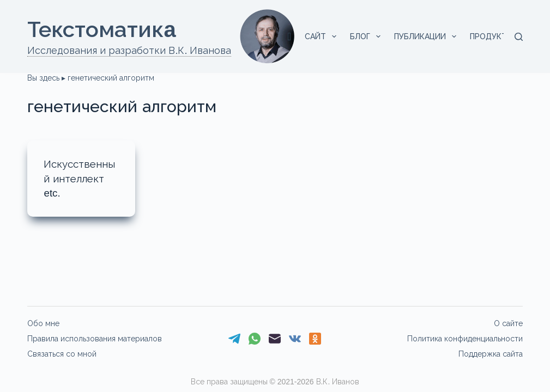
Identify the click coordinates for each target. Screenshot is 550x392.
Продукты (499, 36)
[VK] (295, 339)
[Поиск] (519, 37)
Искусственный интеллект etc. (81, 178)
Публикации (427, 36)
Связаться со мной (62, 354)
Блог (367, 36)
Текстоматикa (101, 29)
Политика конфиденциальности (465, 339)
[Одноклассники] (315, 339)
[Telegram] (234, 339)
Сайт (323, 36)
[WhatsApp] (255, 339)
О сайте (508, 323)
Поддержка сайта (491, 354)
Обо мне (43, 323)
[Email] (275, 339)
